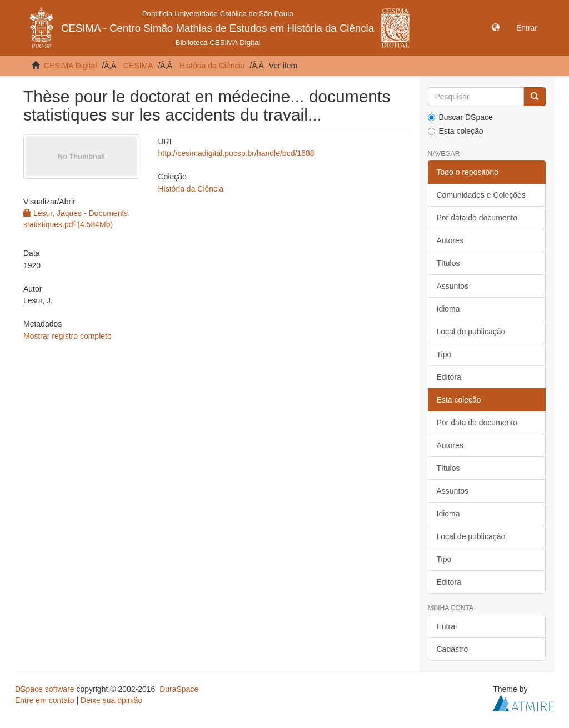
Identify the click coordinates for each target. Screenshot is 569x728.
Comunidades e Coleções (481, 195)
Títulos (448, 263)
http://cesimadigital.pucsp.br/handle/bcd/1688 (236, 153)
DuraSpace (179, 689)
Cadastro (453, 649)
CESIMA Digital (71, 66)
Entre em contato (45, 700)
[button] (496, 28)
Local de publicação (471, 332)
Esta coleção (456, 131)
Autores (450, 240)
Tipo (444, 354)
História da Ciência (212, 66)
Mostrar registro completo (68, 336)
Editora (449, 377)
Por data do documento (477, 218)
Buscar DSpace (460, 117)
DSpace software (45, 689)
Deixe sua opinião (111, 700)
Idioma (448, 309)
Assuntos (453, 286)
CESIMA (138, 66)
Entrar (447, 626)
